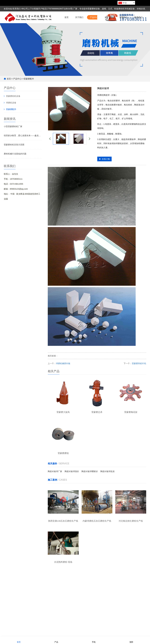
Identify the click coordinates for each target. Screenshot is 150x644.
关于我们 (79, 29)
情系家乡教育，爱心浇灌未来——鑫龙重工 (23, 147)
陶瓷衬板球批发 (108, 484)
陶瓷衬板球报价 (72, 484)
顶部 (131, 640)
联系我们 (138, 29)
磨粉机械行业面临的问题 (15, 165)
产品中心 (94, 29)
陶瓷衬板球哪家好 (90, 484)
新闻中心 (124, 29)
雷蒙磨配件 (29, 90)
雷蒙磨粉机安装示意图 (14, 156)
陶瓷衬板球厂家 (55, 484)
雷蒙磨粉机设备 (13, 108)
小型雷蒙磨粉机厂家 (13, 138)
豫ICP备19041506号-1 (136, 633)
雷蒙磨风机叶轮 (139, 375)
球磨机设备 (11, 114)
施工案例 (109, 29)
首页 (67, 29)
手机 (94, 640)
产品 (56, 640)
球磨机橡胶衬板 (63, 375)
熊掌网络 (79, 633)
